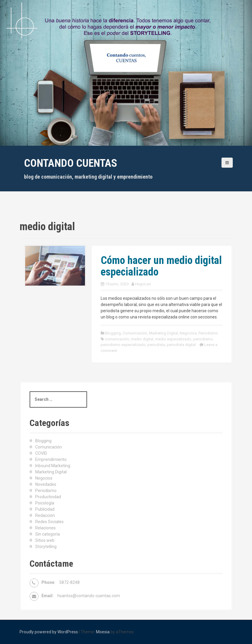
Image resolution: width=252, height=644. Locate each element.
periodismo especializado (123, 345)
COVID (41, 453)
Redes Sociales (49, 522)
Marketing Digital (163, 333)
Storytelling (46, 547)
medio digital (142, 339)
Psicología (45, 503)
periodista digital (181, 345)
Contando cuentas (71, 163)
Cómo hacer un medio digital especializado (161, 266)
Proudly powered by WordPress (49, 632)
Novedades (46, 484)
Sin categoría (48, 534)
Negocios (188, 333)
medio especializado (173, 339)
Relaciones (45, 528)
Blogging (113, 333)
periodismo (203, 339)
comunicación (117, 339)
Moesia (103, 632)
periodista (156, 345)
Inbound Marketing (53, 466)
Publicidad (45, 509)
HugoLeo (143, 284)
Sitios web (45, 540)
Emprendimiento (51, 459)
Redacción (45, 515)
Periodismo (208, 333)
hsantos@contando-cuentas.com (89, 596)
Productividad (48, 497)
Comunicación (135, 333)
